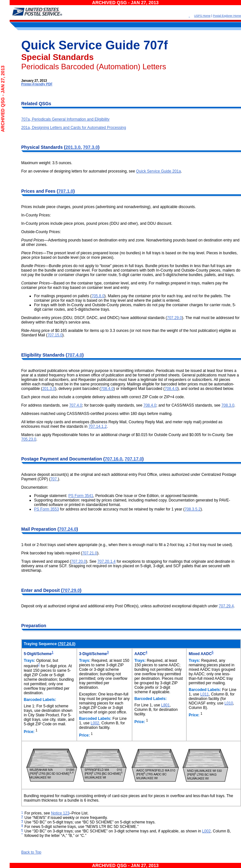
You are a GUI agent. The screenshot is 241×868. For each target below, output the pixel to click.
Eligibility (32, 355)
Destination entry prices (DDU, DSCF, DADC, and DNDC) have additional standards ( (94, 318)
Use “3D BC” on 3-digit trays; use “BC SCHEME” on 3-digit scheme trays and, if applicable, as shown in (113, 831)
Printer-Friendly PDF (37, 84)
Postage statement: (51, 496)
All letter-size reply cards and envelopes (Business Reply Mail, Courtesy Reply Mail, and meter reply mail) (112, 422)
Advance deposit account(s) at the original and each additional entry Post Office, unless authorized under (111, 475)
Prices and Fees (39, 191)
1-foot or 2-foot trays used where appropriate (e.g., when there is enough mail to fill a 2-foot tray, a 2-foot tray (114, 545)
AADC (140, 654)
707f (156, 45)
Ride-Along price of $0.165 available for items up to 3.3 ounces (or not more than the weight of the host (110, 331)
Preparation (34, 626)
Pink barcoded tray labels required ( (52, 553)
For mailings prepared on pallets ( (63, 296)
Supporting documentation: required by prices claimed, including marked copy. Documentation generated (124, 500)
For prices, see (38, 813)
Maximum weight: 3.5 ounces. (47, 163)
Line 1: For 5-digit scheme (46, 706)
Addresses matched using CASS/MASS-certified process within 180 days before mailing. (97, 414)
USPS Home (202, 16)
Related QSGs (36, 104)
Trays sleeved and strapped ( (46, 561)
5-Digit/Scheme (38, 654)
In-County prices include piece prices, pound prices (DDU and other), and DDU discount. (97, 223)
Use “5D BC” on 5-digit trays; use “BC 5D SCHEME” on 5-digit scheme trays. (90, 822)
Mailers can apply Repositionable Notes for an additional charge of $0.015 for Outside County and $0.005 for (114, 435)
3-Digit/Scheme (93, 654)
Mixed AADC (200, 654)
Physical (31, 147)
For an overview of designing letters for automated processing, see (79, 171)
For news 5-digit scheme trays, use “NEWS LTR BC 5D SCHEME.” (81, 827)
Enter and (32, 590)
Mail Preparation (39, 529)
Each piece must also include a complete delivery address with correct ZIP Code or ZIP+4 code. (103, 397)
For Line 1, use (148, 705)
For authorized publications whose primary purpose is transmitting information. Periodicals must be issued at (114, 371)
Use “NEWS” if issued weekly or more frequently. (66, 818)
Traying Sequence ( (41, 644)
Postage (31, 459)
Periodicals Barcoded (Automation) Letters (94, 67)
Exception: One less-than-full (104, 694)
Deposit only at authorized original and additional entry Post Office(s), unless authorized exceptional (107, 606)
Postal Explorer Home (227, 16)
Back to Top (31, 852)
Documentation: (35, 487)
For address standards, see (45, 405)
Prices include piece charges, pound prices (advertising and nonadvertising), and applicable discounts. (109, 207)
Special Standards (57, 57)
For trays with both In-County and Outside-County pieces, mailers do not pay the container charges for (122, 305)
